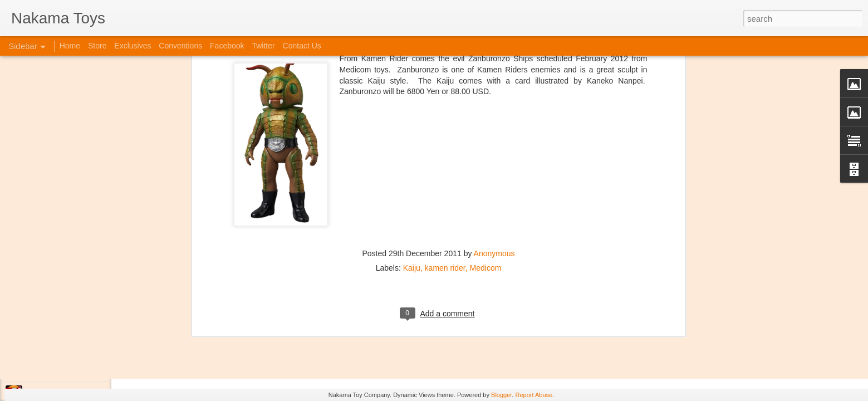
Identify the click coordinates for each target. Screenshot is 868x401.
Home (70, 46)
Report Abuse (534, 395)
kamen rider (445, 116)
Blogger (501, 395)
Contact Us (302, 46)
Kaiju (412, 116)
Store (97, 46)
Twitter (263, 46)
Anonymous (494, 101)
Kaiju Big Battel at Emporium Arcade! (82, 344)
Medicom (486, 116)
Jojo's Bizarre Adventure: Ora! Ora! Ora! (86, 369)
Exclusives (133, 46)
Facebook (227, 46)
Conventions (180, 46)
